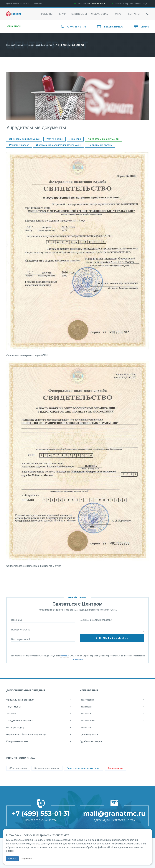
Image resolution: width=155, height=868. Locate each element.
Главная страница (16, 45)
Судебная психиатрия (114, 741)
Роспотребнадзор (19, 145)
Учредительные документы (103, 139)
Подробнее (27, 859)
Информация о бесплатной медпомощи (59, 145)
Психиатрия (114, 707)
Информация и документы (42, 45)
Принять (12, 859)
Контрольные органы (100, 145)
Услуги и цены (54, 139)
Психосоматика (114, 720)
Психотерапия (114, 700)
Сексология (114, 727)
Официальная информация (24, 139)
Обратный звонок (18, 768)
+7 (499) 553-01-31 (41, 813)
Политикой (77, 659)
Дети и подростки (114, 734)
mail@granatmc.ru (114, 813)
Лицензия (75, 139)
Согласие (65, 656)
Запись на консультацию (47, 768)
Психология (114, 714)
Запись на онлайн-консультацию (84, 768)
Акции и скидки (115, 768)
